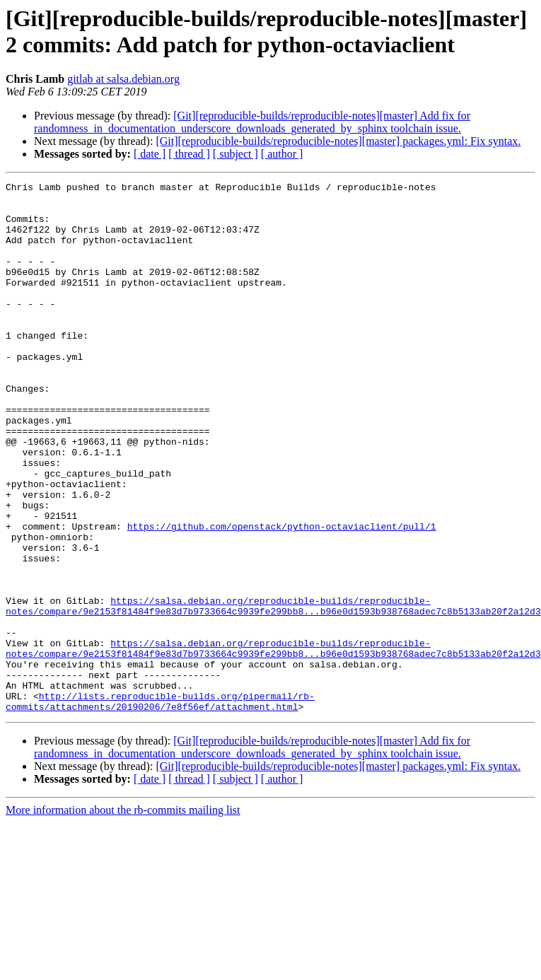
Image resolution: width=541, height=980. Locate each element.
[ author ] (282, 154)
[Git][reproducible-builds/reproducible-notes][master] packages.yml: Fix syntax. (338, 141)
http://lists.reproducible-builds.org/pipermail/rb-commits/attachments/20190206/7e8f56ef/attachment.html (160, 806)
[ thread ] (189, 154)
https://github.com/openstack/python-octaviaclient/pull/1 (282, 596)
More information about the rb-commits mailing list (123, 916)
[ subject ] (235, 154)
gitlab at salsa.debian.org (123, 79)
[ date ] (150, 154)
